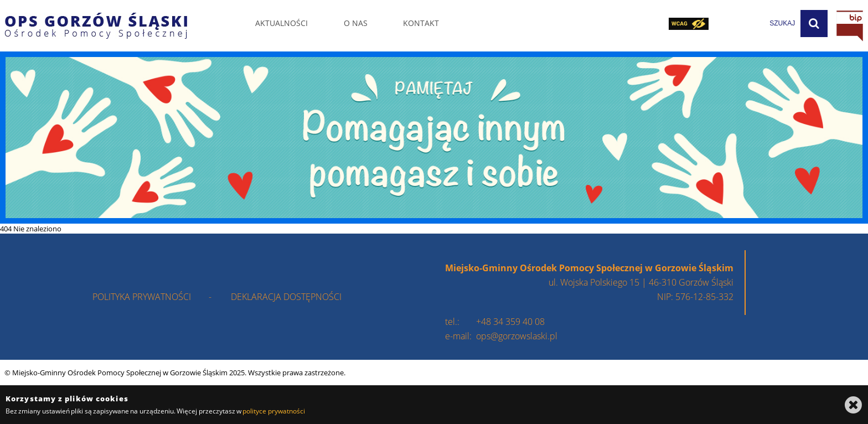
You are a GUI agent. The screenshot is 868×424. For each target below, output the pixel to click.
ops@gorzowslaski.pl (517, 336)
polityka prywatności (142, 297)
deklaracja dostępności (286, 297)
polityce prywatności (273, 411)
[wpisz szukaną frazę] (755, 24)
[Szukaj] (814, 24)
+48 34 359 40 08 (510, 322)
